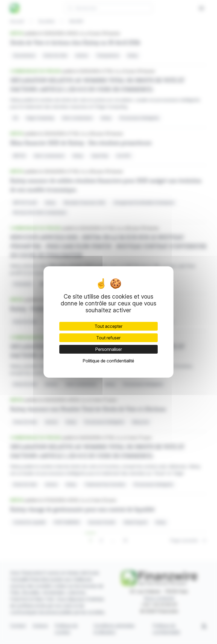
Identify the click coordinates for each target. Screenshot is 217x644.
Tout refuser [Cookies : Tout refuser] (108, 338)
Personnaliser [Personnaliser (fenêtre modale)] (108, 349)
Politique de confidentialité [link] (108, 361)
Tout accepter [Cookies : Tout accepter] (108, 326)
